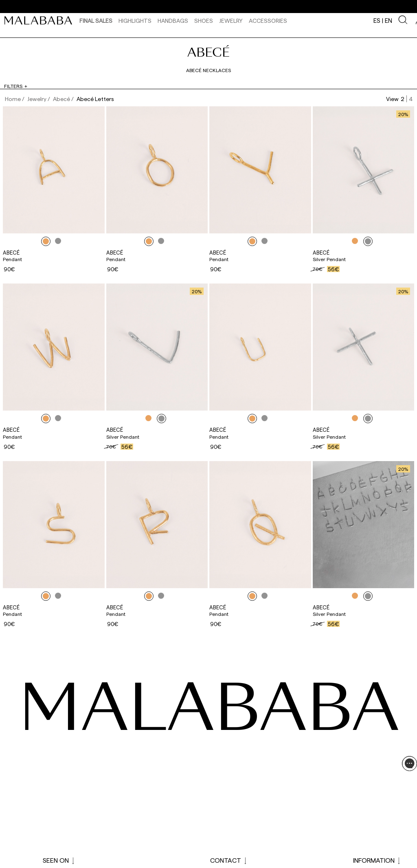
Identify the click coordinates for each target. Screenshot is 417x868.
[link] (40, 20)
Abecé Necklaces (208, 70)
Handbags (173, 21)
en (388, 20)
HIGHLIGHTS (135, 21)
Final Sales (96, 21)
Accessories (268, 21)
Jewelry (231, 21)
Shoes (204, 21)
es (377, 20)
